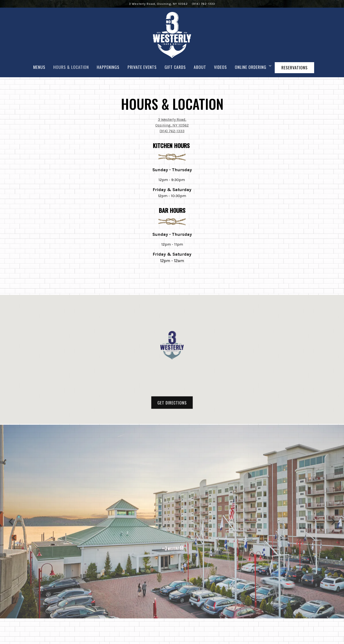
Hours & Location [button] (71, 67)
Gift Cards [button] (175, 67)
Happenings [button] (108, 67)
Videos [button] (220, 67)
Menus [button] (39, 67)
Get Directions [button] (172, 405)
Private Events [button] (142, 67)
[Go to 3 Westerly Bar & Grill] (158, 4)
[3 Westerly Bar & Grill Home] (172, 35)
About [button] (200, 67)
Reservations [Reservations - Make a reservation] (295, 67)
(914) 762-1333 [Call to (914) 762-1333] (203, 4)
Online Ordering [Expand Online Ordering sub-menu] (252, 67)
